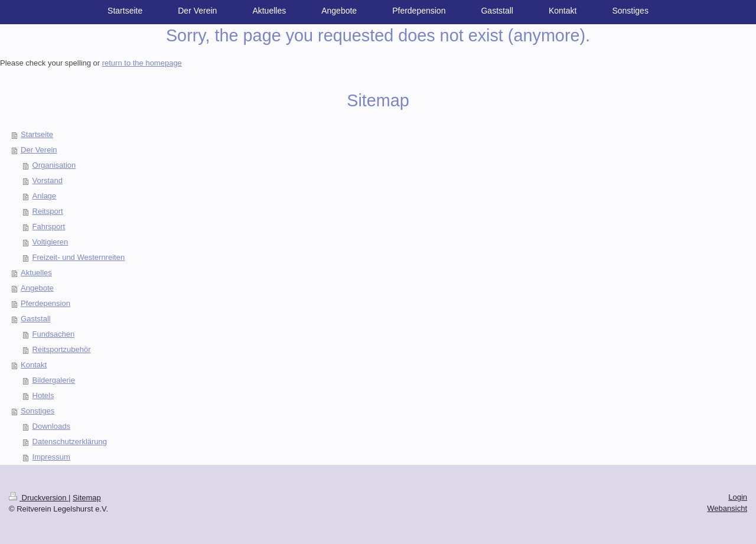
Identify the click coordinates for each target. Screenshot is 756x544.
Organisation (54, 165)
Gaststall (36, 319)
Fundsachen (54, 334)
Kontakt (34, 365)
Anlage (44, 196)
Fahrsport (49, 227)
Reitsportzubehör (62, 349)
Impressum (51, 457)
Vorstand (48, 180)
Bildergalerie (54, 380)
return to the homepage (142, 63)
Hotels (43, 395)
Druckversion (39, 498)
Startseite (37, 134)
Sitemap (87, 498)
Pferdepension (45, 303)
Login (738, 497)
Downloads (51, 426)
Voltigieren (50, 242)
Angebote (37, 288)
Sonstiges (38, 411)
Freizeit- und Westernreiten (79, 257)
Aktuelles (36, 273)
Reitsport (48, 211)
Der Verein (39, 150)
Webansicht (727, 508)
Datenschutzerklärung (70, 442)
